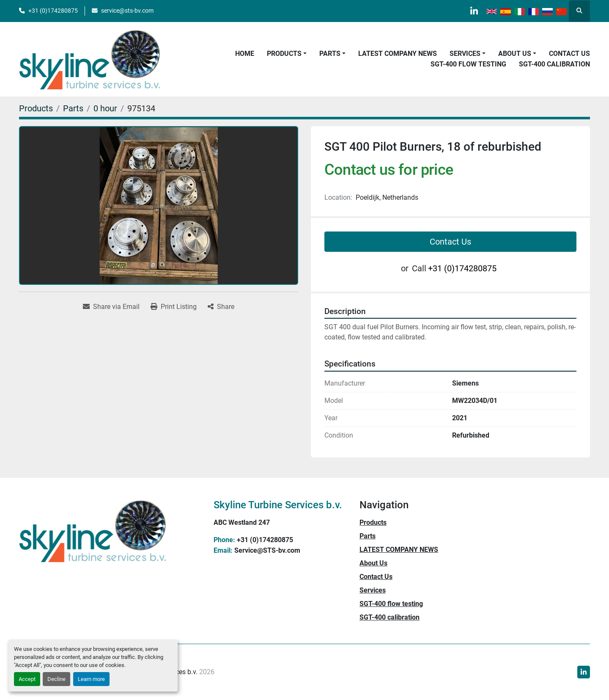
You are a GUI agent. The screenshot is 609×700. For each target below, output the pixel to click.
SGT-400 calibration (554, 64)
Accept (27, 679)
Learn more (91, 679)
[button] (287, 54)
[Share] (221, 307)
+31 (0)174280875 (53, 11)
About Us (515, 54)
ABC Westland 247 (242, 522)
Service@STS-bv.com (267, 550)
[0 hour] (105, 108)
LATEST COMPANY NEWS (398, 54)
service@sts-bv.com (127, 11)
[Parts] (73, 108)
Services (465, 54)
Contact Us (569, 54)
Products (284, 54)
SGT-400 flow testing (468, 64)
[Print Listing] (174, 307)
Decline (56, 679)
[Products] (36, 108)
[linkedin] (474, 11)
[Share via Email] (111, 307)
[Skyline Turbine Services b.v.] (93, 530)
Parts (330, 54)
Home (245, 54)
